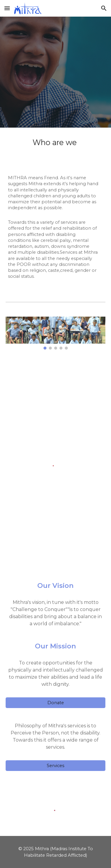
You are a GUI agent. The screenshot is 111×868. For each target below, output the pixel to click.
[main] (56, 210)
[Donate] (56, 703)
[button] (7, 8)
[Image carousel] (56, 333)
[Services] (56, 766)
